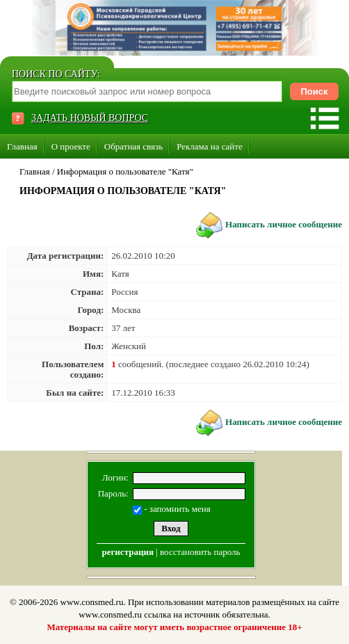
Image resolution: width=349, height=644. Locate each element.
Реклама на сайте (210, 146)
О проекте (71, 146)
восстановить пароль (200, 552)
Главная (22, 146)
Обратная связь (133, 146)
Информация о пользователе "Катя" (125, 171)
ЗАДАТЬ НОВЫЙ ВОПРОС (90, 118)
